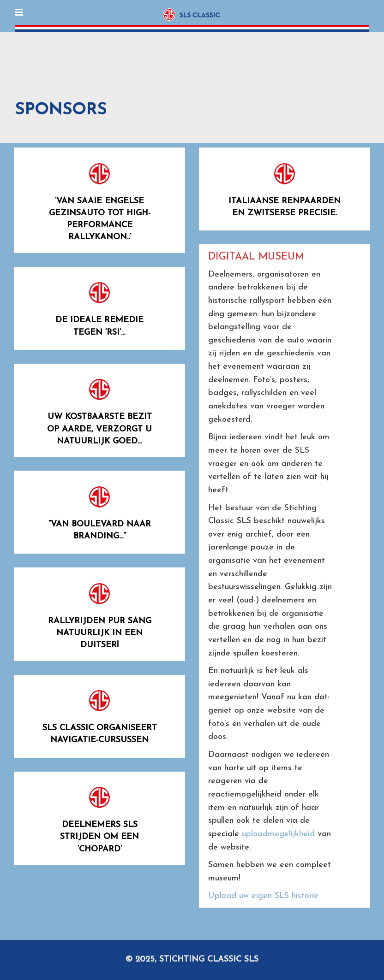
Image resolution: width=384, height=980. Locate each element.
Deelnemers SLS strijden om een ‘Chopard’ (99, 837)
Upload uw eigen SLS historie (263, 896)
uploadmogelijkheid (278, 834)
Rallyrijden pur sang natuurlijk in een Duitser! (100, 633)
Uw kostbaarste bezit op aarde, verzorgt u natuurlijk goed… (99, 429)
